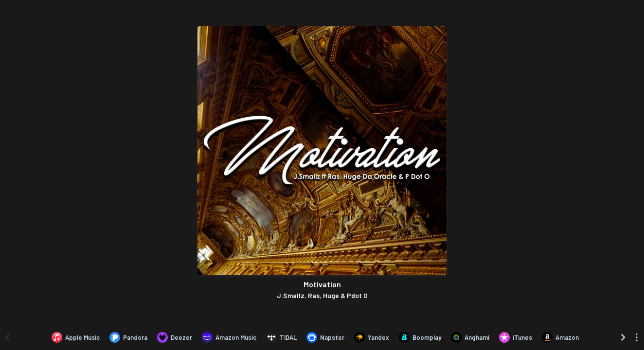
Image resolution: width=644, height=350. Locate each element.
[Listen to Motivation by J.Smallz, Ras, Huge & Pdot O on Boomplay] (420, 337)
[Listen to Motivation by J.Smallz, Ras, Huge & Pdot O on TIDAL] (281, 337)
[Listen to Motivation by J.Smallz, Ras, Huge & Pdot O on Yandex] (372, 337)
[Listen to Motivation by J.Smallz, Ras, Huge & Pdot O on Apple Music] (76, 337)
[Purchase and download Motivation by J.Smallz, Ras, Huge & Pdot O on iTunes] (516, 337)
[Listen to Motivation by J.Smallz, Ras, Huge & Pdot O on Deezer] (175, 337)
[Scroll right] (623, 337)
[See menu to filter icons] (637, 337)
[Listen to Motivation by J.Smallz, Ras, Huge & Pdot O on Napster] (325, 337)
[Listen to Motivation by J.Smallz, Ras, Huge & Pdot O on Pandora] (128, 337)
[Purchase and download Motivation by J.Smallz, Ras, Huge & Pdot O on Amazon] (560, 337)
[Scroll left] (7, 337)
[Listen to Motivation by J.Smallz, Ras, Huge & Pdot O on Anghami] (470, 337)
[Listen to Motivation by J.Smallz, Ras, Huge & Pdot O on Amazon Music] (229, 337)
